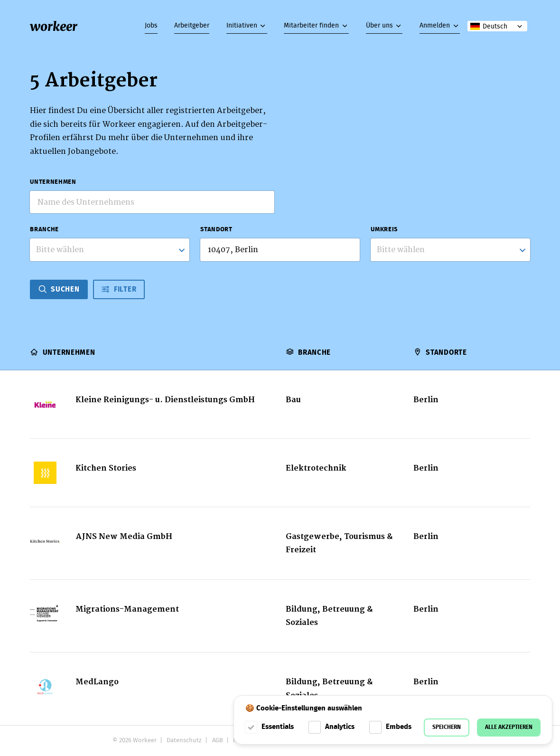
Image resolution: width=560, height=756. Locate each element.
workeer (54, 26)
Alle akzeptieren (509, 727)
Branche (44, 230)
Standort (216, 230)
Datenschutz (184, 741)
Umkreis (384, 230)
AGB (218, 741)
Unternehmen (53, 182)
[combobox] (109, 250)
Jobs (151, 26)
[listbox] (450, 250)
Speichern (447, 727)
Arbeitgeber (192, 26)
